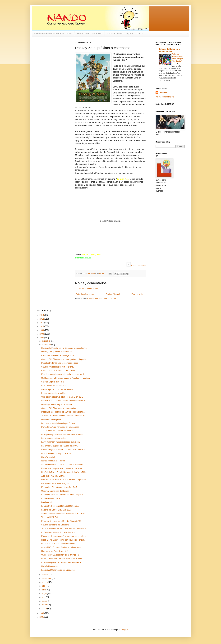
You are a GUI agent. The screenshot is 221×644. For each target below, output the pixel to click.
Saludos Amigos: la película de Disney (58, 367)
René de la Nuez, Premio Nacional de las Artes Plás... (64, 472)
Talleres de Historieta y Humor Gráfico (53, 34)
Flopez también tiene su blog (54, 393)
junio (44, 590)
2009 (42, 330)
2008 (42, 334)
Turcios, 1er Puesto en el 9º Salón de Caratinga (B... (64, 416)
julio (44, 586)
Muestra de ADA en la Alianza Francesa (58, 544)
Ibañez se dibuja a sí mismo (53, 461)
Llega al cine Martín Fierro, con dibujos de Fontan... (63, 540)
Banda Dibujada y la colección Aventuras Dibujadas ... (64, 450)
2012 (42, 319)
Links (140, 34)
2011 (42, 323)
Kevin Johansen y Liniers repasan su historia (60, 442)
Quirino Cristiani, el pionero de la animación (60, 555)
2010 (42, 326)
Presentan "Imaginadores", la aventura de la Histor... (64, 536)
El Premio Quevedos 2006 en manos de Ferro (61, 562)
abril (44, 597)
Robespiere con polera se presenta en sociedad (62, 468)
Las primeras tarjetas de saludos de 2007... (60, 446)
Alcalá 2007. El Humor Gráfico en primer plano (61, 547)
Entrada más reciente (85, 294)
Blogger (125, 630)
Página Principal (113, 294)
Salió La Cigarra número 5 (53, 382)
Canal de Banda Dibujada (120, 34)
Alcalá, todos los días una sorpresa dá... (58, 431)
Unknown (163, 93)
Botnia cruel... (47, 502)
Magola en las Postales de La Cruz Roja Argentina (63, 412)
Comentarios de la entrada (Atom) (102, 299)
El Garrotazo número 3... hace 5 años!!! (58, 532)
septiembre (47, 579)
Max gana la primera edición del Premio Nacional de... (64, 435)
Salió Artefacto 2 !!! (49, 457)
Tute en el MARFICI (50, 517)
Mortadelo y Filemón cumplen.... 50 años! (59, 487)
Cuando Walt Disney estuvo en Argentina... (60, 408)
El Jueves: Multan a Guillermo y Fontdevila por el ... (63, 495)
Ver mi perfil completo (165, 97)
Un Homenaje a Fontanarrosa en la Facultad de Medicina (66, 378)
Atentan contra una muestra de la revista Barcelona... (64, 514)
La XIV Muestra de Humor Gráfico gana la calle (62, 559)
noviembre (47, 345)
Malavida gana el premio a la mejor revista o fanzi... (63, 374)
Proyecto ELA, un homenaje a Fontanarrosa (60, 427)
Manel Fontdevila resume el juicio (56, 483)
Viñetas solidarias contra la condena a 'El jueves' (62, 465)
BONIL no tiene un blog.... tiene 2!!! (56, 453)
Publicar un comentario (89, 289)
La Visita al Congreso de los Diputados (58, 570)
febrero (45, 605)
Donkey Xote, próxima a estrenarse (56, 352)
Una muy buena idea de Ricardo (55, 491)
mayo (44, 593)
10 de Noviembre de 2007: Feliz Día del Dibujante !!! (64, 529)
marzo (45, 601)
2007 (42, 338)
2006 (42, 613)
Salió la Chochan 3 (49, 566)
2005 (42, 617)
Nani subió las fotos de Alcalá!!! (55, 551)
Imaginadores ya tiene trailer (53, 438)
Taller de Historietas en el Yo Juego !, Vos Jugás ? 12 (178, 59)
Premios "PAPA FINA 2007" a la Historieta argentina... (64, 480)
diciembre (46, 341)
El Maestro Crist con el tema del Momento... (60, 506)
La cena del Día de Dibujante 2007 (56, 510)
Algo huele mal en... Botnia (53, 476)
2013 (42, 315)
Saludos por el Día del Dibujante (55, 525)
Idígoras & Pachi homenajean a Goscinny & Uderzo (63, 401)
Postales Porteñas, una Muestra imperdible (60, 363)
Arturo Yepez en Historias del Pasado (57, 389)
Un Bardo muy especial (51, 419)
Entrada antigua (138, 294)
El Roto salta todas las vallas (54, 386)
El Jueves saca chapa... (52, 498)
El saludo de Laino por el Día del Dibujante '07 (61, 521)
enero (45, 609)
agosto (45, 582)
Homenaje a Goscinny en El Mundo (57, 405)
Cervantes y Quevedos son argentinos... (59, 355)
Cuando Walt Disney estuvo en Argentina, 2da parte (64, 359)
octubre (45, 575)
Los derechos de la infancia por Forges (58, 423)
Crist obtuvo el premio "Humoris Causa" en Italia (62, 397)
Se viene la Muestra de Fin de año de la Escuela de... (64, 348)
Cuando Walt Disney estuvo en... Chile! (58, 371)
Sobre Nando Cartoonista (90, 34)
